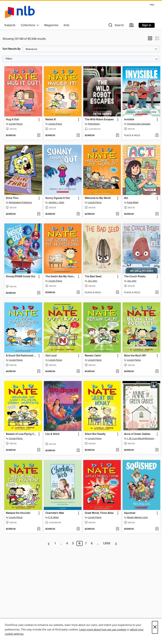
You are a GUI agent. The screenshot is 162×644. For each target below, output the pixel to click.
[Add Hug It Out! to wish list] (39, 136)
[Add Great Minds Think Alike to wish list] (117, 529)
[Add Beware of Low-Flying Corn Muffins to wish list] (39, 450)
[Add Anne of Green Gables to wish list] (157, 450)
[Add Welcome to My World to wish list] (117, 214)
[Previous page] (49, 543)
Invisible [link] (129, 120)
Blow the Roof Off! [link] (135, 356)
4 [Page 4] (67, 543)
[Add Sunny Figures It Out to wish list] (78, 214)
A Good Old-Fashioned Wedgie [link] (22, 356)
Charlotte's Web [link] (55, 513)
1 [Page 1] (55, 543)
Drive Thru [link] (12, 198)
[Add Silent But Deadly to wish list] (117, 450)
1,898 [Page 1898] (107, 543)
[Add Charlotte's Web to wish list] (78, 529)
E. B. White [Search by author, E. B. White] (54, 517)
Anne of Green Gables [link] (137, 434)
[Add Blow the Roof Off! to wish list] (157, 372)
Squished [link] (130, 513)
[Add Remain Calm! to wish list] (117, 372)
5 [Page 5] (73, 543)
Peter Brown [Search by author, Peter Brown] (94, 124)
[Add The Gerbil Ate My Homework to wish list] (78, 293)
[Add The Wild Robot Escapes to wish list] (117, 136)
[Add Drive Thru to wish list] (39, 214)
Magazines (51, 25)
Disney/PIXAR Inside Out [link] (21, 277)
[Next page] (116, 543)
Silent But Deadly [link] (95, 434)
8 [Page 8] (92, 543)
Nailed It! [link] (51, 120)
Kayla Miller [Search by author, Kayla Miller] (133, 203)
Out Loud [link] (51, 356)
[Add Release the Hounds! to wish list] (39, 529)
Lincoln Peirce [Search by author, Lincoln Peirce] (16, 124)
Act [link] (126, 198)
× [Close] (155, 627)
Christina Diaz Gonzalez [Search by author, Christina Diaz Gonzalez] (139, 124)
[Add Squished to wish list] (157, 529)
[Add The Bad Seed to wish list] (117, 293)
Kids (67, 25)
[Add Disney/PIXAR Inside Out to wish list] (39, 293)
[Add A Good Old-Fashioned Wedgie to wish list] (39, 372)
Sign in (147, 25)
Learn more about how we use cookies (103, 630)
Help (152, 5)
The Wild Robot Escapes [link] (99, 120)
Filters (9, 59)
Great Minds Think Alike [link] (99, 513)
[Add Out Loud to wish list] (78, 372)
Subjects (10, 25)
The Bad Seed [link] (93, 277)
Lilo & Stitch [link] (53, 434)
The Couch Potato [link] (135, 277)
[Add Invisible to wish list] (157, 136)
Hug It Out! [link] (12, 120)
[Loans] (132, 26)
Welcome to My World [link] (98, 198)
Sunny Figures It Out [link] (58, 198)
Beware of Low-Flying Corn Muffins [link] (22, 434)
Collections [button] (30, 25)
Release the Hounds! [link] (18, 513)
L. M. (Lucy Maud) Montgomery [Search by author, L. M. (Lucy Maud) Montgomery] (142, 439)
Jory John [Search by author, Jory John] (92, 281)
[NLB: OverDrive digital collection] (20, 12)
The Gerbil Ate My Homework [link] (61, 277)
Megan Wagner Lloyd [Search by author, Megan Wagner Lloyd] (137, 517)
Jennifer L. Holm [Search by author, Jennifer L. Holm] (56, 203)
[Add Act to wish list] (157, 214)
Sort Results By (12, 49)
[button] (116, 26)
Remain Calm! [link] (93, 356)
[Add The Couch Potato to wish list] (157, 293)
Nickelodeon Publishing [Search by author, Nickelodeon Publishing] (20, 203)
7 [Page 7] (86, 543)
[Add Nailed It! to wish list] (78, 136)
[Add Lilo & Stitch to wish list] (78, 451)
